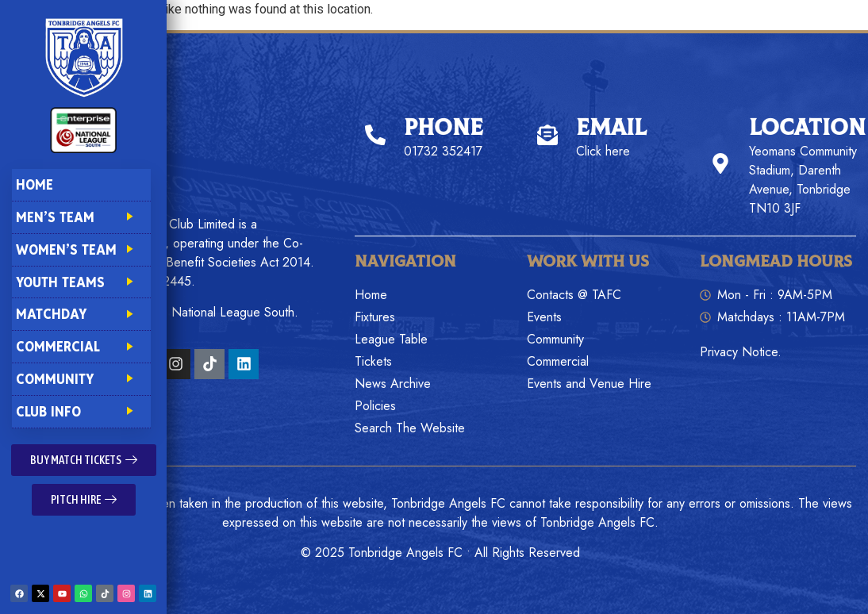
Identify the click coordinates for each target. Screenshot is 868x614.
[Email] (547, 135)
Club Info (81, 411)
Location (807, 128)
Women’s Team (81, 249)
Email (611, 128)
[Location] (720, 163)
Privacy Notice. (741, 352)
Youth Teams (81, 282)
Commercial (81, 346)
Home (35, 184)
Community (81, 379)
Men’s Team (81, 217)
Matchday (81, 314)
